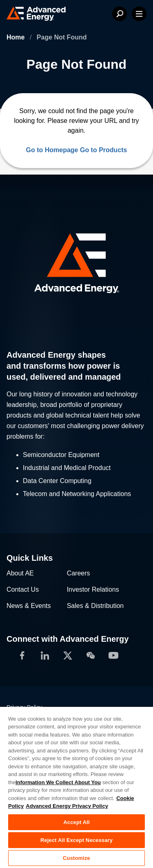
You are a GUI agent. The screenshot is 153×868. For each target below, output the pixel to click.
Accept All (76, 822)
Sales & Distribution (95, 606)
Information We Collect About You (58, 782)
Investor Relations (93, 589)
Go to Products (104, 150)
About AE (20, 573)
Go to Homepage (52, 150)
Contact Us (23, 589)
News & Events (29, 606)
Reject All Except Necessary (76, 840)
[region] (76, 787)
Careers (79, 573)
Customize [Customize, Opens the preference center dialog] (76, 858)
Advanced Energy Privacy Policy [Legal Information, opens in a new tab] (67, 806)
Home (17, 37)
